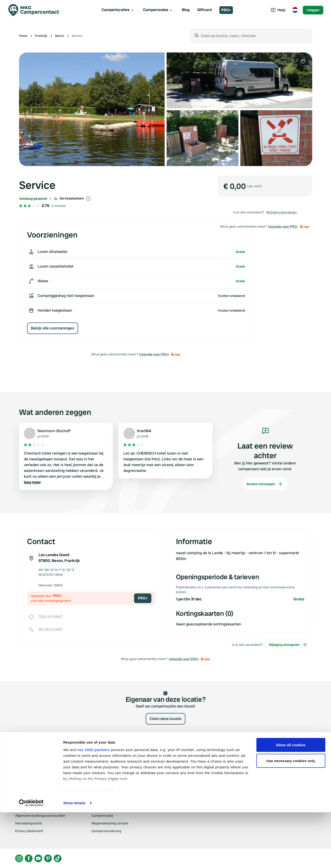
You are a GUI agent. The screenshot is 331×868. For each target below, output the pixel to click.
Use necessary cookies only (291, 816)
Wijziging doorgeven (281, 212)
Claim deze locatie (165, 719)
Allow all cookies (291, 800)
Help (278, 10)
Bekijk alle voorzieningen (53, 328)
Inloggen (313, 10)
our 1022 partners (94, 805)
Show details (74, 858)
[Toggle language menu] (295, 10)
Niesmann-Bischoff (54, 431)
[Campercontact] (37, 10)
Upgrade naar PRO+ (154, 354)
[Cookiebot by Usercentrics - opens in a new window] (31, 859)
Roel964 (144, 431)
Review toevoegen (265, 484)
